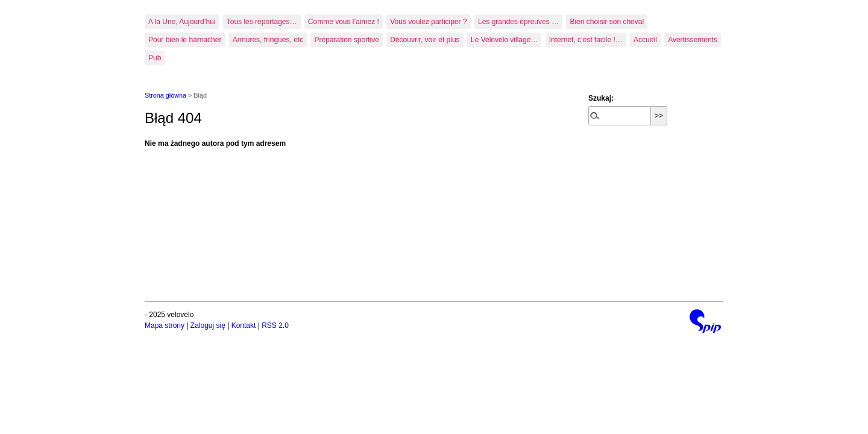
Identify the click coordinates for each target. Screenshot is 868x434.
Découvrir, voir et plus (425, 40)
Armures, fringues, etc (268, 40)
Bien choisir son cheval (607, 22)
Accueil (645, 40)
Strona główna (165, 95)
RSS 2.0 (275, 325)
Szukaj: (601, 98)
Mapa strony (165, 325)
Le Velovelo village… (504, 40)
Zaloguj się (208, 325)
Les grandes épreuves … (518, 22)
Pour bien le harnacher (185, 40)
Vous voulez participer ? (428, 22)
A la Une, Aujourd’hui (182, 22)
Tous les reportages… (262, 22)
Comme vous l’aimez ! (344, 22)
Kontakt (244, 325)
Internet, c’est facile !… (586, 40)
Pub (155, 58)
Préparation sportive (346, 40)
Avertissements (693, 40)
